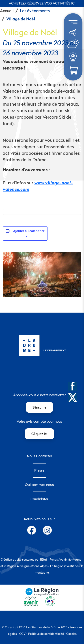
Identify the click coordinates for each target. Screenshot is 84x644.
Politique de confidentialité (46, 634)
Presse (39, 470)
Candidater (39, 499)
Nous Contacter (39, 456)
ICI (73, 3)
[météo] (73, 32)
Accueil (7, 11)
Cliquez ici (39, 434)
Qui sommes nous (39, 485)
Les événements (35, 11)
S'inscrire (39, 407)
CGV (22, 634)
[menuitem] (73, 32)
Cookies (71, 634)
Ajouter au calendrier (29, 231)
